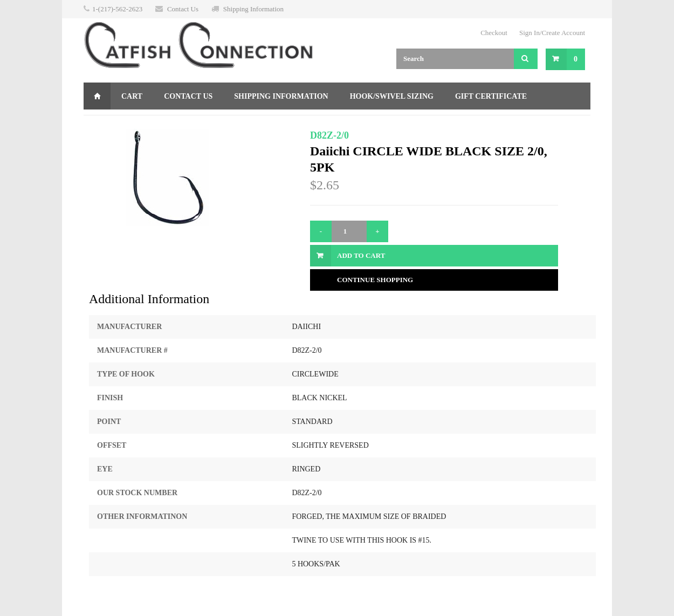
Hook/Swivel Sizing (392, 96)
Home (97, 96)
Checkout (494, 33)
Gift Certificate (491, 96)
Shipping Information (253, 9)
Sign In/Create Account (552, 33)
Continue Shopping (375, 280)
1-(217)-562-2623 (117, 9)
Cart (132, 96)
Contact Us (183, 9)
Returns (112, 123)
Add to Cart (361, 255)
